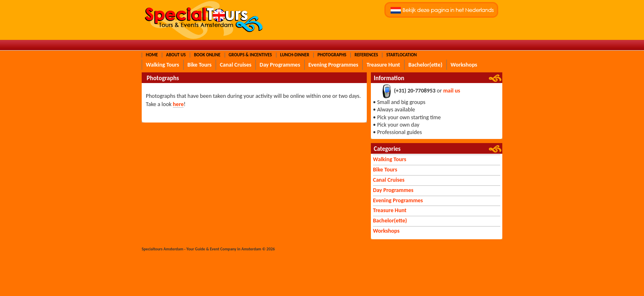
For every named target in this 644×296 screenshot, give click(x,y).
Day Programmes (280, 65)
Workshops (464, 65)
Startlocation (401, 55)
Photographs (332, 55)
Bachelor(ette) (425, 65)
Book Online (207, 55)
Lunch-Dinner (295, 55)
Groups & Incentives (250, 55)
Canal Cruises (236, 65)
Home (152, 55)
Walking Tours (162, 65)
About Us (176, 55)
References (366, 55)
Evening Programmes (333, 65)
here (178, 104)
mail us (452, 91)
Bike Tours (199, 65)
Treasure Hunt (383, 65)
